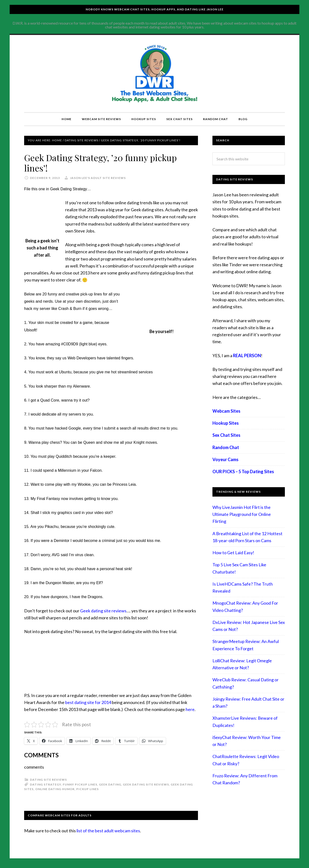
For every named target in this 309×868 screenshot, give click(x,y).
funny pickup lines (80, 784)
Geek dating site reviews (103, 611)
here (190, 709)
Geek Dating (110, 784)
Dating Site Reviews (48, 780)
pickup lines (88, 789)
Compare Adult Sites (154, 74)
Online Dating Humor (55, 789)
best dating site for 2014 (88, 702)
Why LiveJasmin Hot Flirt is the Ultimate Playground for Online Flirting (242, 514)
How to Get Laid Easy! (233, 553)
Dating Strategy (46, 784)
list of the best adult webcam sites (108, 831)
